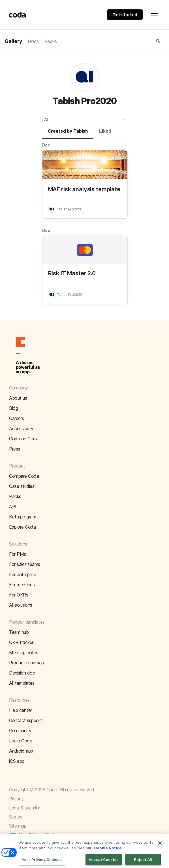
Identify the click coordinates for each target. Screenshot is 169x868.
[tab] (68, 134)
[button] (109, 41)
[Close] (160, 847)
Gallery (13, 42)
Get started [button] (125, 15)
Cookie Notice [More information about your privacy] (108, 852)
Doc (46, 145)
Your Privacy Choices (35, 835)
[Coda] (18, 15)
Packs (50, 41)
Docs (33, 41)
